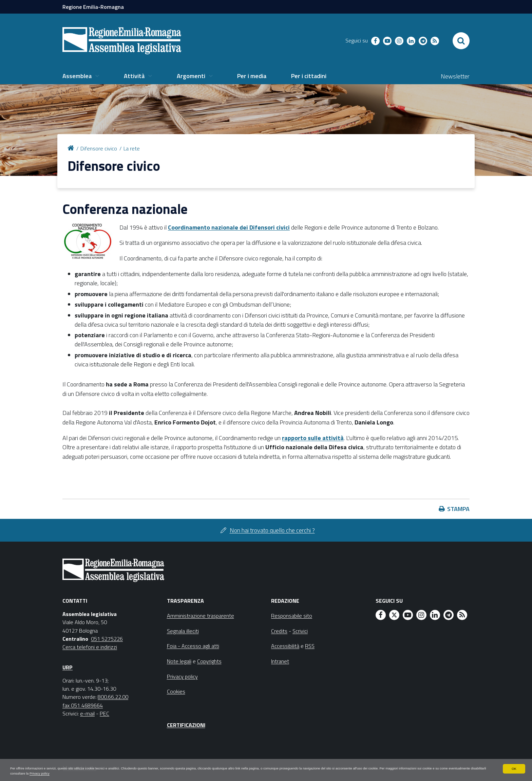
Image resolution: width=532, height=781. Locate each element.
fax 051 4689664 (83, 705)
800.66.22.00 (113, 697)
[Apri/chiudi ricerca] (461, 41)
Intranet (280, 661)
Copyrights (209, 661)
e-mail (87, 713)
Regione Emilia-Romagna (93, 7)
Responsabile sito (292, 616)
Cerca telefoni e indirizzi (90, 647)
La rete (132, 148)
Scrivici (300, 631)
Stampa (458, 509)
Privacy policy (174, 773)
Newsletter (455, 76)
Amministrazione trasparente (201, 616)
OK (514, 767)
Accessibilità (285, 646)
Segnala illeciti (183, 631)
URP (68, 667)
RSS (310, 646)
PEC (104, 713)
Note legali (179, 661)
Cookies (176, 691)
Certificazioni (186, 725)
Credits (279, 631)
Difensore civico (99, 148)
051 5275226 (107, 639)
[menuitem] (81, 76)
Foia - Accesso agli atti (193, 646)
